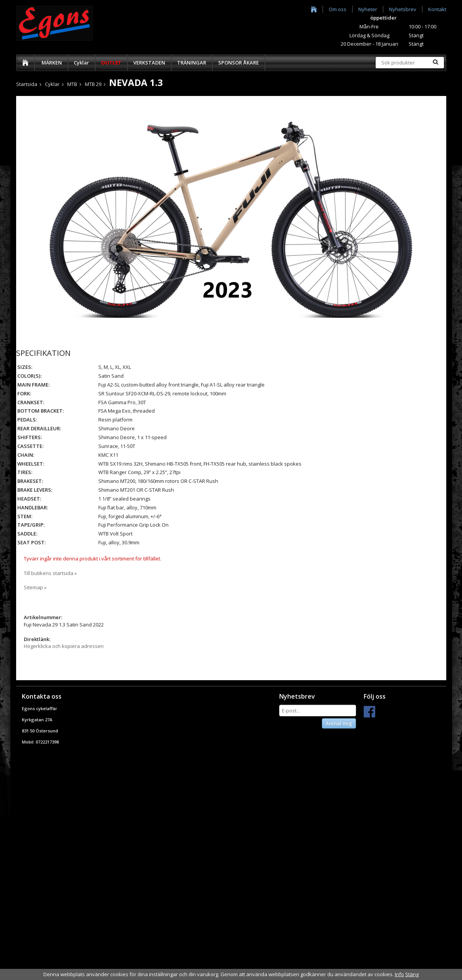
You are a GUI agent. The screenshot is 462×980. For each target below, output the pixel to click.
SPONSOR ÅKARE (238, 63)
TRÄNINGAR (192, 63)
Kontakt (437, 9)
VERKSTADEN (149, 63)
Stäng (412, 974)
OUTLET (111, 63)
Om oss (338, 9)
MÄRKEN (52, 63)
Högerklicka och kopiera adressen (64, 646)
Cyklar (81, 63)
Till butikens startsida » (50, 573)
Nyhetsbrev (403, 9)
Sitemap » (35, 587)
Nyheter (368, 9)
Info (399, 974)
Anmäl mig (339, 723)
